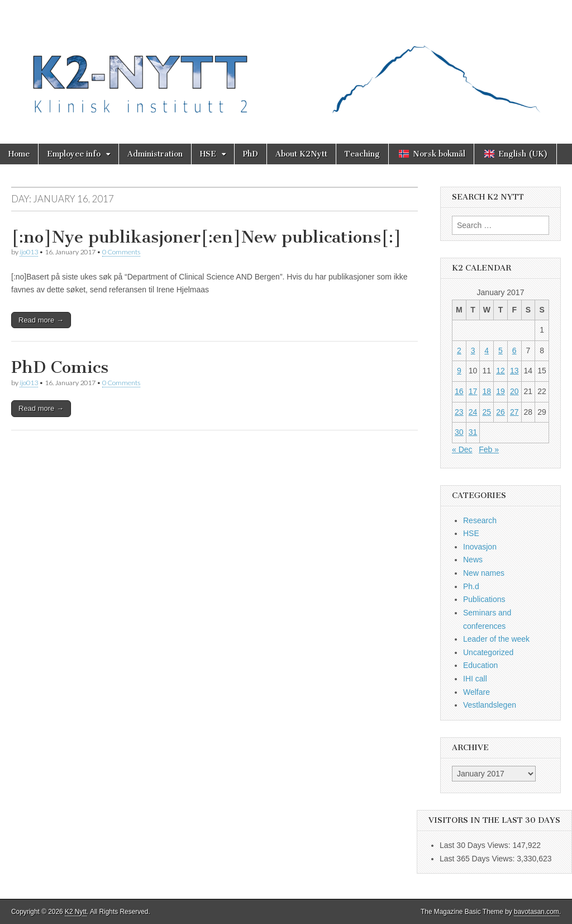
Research (480, 520)
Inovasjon (480, 547)
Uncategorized (488, 652)
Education (480, 665)
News (473, 560)
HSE (208, 154)
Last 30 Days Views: (476, 845)
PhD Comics (60, 367)
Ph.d (471, 586)
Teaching (362, 154)
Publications (484, 599)
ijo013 (29, 252)
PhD (251, 154)
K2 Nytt (76, 912)
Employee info (74, 154)
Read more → (41, 320)
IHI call (475, 679)
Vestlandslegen (490, 705)
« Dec (462, 449)
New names (484, 573)
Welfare (476, 692)
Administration (155, 154)
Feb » (489, 449)
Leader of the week (496, 639)
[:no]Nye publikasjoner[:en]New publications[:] (206, 237)
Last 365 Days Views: (478, 859)
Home (19, 154)
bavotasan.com (537, 912)
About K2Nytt (301, 154)
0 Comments (121, 252)
